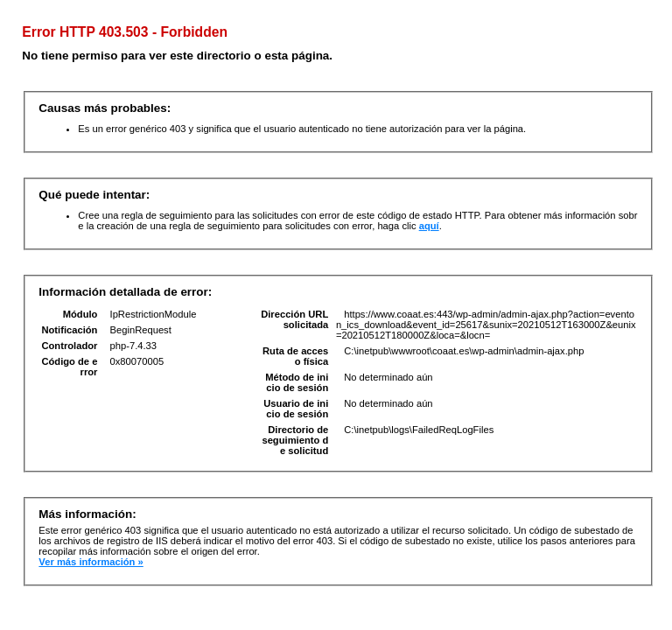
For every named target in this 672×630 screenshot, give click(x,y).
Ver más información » (91, 562)
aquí (429, 226)
